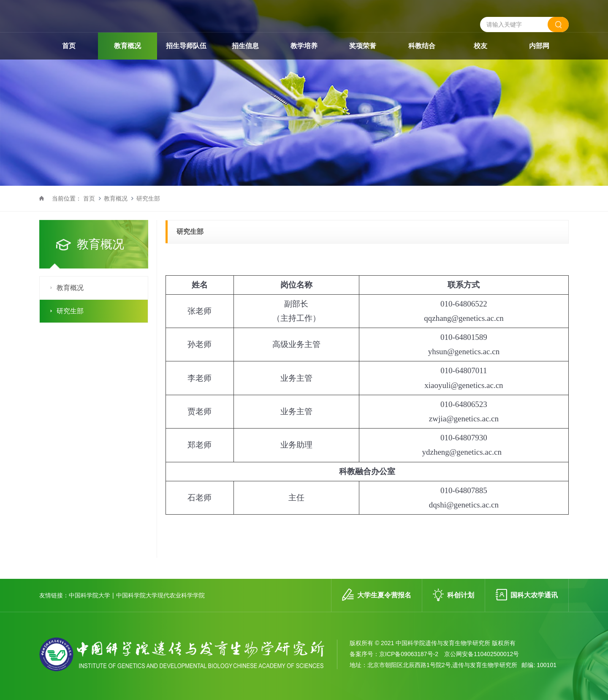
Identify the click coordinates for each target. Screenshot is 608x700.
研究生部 (148, 198)
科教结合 (422, 63)
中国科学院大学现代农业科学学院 (160, 595)
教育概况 (128, 63)
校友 (480, 63)
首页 (69, 63)
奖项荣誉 (363, 63)
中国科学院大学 (90, 595)
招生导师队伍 (186, 63)
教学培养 (304, 63)
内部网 (539, 63)
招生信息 (245, 63)
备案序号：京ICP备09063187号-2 (394, 654)
